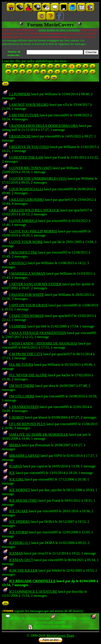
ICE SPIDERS (20, 522)
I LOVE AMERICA (23, 221)
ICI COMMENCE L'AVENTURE (33, 592)
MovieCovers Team (60, 636)
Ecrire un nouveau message (27, 618)
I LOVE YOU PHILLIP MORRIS (33, 231)
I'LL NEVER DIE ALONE (28, 375)
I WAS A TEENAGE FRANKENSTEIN (38, 333)
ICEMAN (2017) (21, 560)
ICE (12, 473)
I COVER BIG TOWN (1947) (30, 168)
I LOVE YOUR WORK (26, 242)
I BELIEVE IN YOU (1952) (29, 147)
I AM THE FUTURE (24, 115)
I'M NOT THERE (22, 386)
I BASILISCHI (20, 136)
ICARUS (16, 466)
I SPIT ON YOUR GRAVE (28, 305)
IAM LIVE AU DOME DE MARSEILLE (39, 435)
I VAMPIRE (18, 326)
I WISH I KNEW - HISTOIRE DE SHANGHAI (43, 343)
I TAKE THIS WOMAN (26, 316)
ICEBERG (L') (20, 543)
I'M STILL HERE (22, 396)
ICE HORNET (20, 490)
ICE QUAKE (19, 511)
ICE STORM (19, 532)
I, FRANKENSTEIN (24, 407)
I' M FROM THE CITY (26, 354)
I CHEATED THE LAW (26, 157)
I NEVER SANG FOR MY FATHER (35, 284)
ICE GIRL (17, 479)
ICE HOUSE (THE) (23, 500)
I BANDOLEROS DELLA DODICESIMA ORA (44, 126)
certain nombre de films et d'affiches (59, 30)
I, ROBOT (17, 417)
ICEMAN (16, 553)
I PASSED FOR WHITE (27, 295)
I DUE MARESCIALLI (26, 189)
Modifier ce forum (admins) (50, 626)
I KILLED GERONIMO (26, 200)
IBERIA (15, 445)
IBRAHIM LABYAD (24, 456)
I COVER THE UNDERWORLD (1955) (38, 178)
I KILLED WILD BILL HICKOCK (34, 210)
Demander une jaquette (70, 618)
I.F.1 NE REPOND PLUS (27, 424)
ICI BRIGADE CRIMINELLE (32, 581)
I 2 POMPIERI (20, 94)
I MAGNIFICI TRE (23, 252)
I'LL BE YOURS (21, 365)
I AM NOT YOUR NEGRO (29, 105)
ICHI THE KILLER (23, 570)
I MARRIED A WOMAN (27, 274)
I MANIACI (18, 263)
